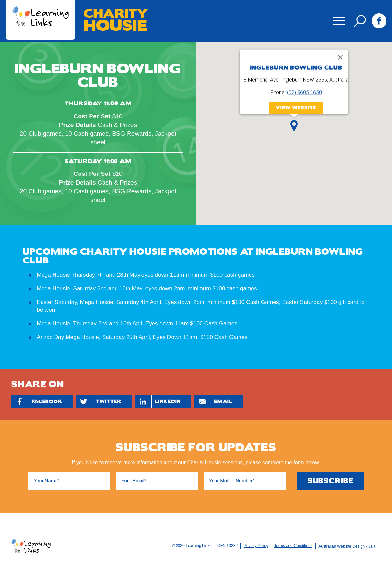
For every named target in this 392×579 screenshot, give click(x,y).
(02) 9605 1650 (304, 93)
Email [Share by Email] (213, 402)
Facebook (379, 21)
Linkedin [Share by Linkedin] (158, 402)
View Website (296, 108)
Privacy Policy (256, 546)
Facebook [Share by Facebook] (37, 402)
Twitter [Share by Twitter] (98, 402)
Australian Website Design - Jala (347, 546)
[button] (294, 126)
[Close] (340, 57)
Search (360, 21)
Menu (337, 16)
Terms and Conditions (293, 546)
